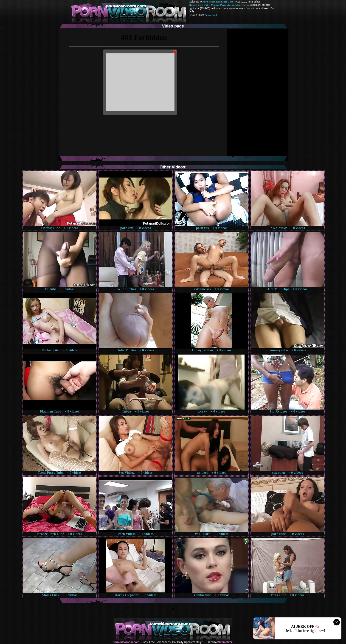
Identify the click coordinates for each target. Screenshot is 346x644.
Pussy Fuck (211, 15)
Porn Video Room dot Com (218, 2)
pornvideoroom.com (126, 642)
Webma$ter (225, 642)
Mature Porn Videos (222, 5)
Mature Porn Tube (199, 5)
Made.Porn (242, 5)
